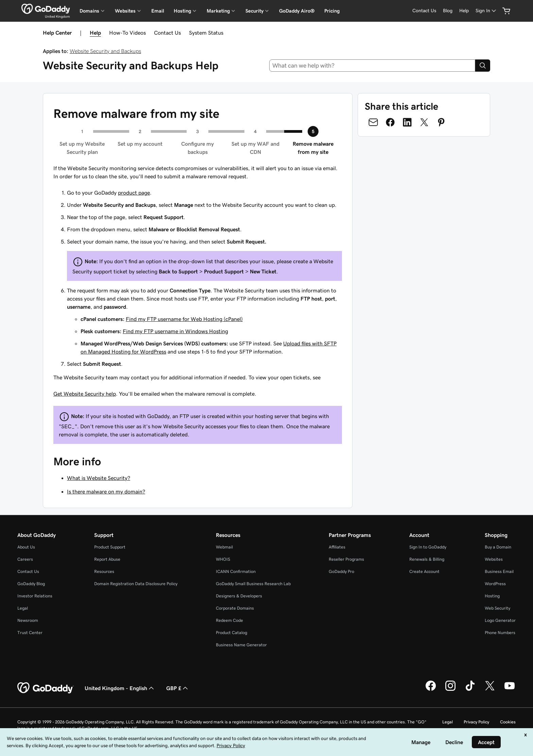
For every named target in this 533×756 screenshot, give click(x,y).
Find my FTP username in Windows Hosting (175, 331)
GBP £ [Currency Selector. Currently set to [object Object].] (178, 688)
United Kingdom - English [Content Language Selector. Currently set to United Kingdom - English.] (120, 688)
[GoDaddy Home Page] (46, 688)
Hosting (492, 596)
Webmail (224, 547)
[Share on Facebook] (390, 122)
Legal (23, 608)
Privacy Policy (476, 722)
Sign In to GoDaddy (428, 547)
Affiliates (337, 547)
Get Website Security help (85, 394)
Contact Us (167, 33)
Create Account (424, 571)
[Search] (483, 66)
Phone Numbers (500, 633)
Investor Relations (35, 596)
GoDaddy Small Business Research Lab (253, 584)
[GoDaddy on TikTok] (470, 690)
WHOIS (223, 559)
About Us (26, 547)
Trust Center (30, 633)
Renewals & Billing (427, 559)
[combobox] (372, 66)
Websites (494, 559)
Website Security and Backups (105, 51)
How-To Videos (127, 33)
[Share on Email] (373, 122)
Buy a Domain (498, 547)
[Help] (464, 11)
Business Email (499, 571)
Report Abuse (107, 559)
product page (134, 193)
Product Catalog (231, 633)
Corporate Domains (235, 608)
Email (158, 11)
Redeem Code (229, 620)
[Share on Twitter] (424, 122)
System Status (206, 33)
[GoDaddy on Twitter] (490, 690)
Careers (25, 559)
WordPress (495, 584)
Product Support (110, 547)
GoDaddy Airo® (297, 11)
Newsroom (28, 620)
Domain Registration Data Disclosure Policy (136, 584)
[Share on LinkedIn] (407, 122)
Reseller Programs (346, 559)
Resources (104, 571)
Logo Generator (500, 620)
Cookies (508, 722)
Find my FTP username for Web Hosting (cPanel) (184, 319)
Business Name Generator (241, 645)
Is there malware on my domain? (106, 491)
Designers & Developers (239, 596)
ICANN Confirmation (236, 571)
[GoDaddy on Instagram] (450, 690)
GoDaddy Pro (341, 571)
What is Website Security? (99, 478)
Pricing (332, 11)
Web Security (497, 608)
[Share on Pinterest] (441, 122)
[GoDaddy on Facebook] (431, 690)
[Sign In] (486, 11)
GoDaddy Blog (31, 584)
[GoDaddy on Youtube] (510, 690)
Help (95, 33)
